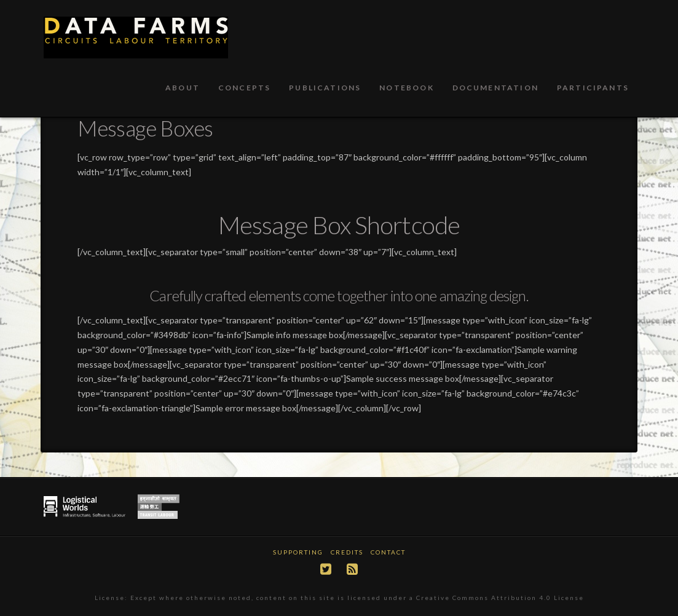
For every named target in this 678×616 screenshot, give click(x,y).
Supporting (298, 552)
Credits (347, 552)
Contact (388, 552)
